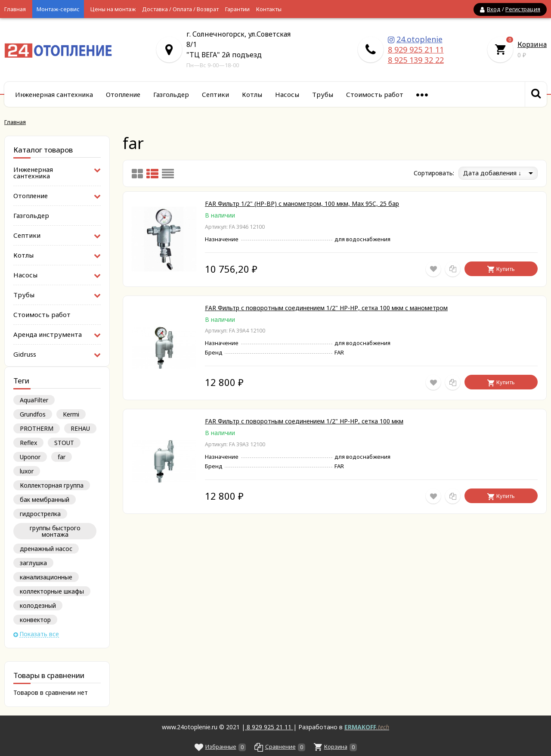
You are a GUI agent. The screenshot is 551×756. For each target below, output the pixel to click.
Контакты (269, 9)
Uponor (30, 457)
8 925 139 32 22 (416, 60)
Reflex (28, 443)
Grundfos (33, 414)
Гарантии (237, 9)
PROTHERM (37, 428)
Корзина (532, 44)
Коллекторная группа (52, 485)
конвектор (35, 620)
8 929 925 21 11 (416, 50)
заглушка (33, 563)
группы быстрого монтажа (55, 531)
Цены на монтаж (113, 9)
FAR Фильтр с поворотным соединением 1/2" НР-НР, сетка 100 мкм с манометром (326, 308)
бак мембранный (45, 499)
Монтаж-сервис (58, 9)
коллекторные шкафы (52, 591)
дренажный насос (46, 549)
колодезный (38, 605)
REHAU (80, 428)
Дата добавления (492, 173)
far (62, 457)
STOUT (64, 443)
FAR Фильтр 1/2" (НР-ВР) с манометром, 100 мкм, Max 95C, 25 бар (302, 204)
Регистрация (523, 9)
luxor (27, 471)
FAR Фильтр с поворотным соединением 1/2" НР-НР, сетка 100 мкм (304, 421)
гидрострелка (40, 514)
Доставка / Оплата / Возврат (180, 9)
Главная (15, 9)
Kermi (71, 414)
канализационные (46, 577)
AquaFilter (34, 400)
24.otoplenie (419, 39)
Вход (494, 9)
